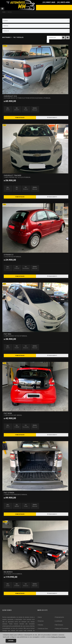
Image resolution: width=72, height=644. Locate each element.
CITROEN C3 (12, 252)
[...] (9, 631)
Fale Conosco (59, 621)
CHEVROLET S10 (27, 94)
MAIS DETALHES (20, 114)
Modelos (36, 31)
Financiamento (59, 614)
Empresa (40, 618)
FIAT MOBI (13, 411)
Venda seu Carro (43, 625)
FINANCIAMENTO (52, 114)
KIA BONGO (13, 569)
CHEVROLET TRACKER (17, 173)
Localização (58, 618)
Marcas (36, 26)
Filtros (36, 21)
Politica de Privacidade (61, 625)
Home (4, 12)
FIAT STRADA (15, 490)
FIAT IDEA (15, 331)
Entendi (11, 641)
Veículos (40, 621)
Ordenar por (48, 37)
